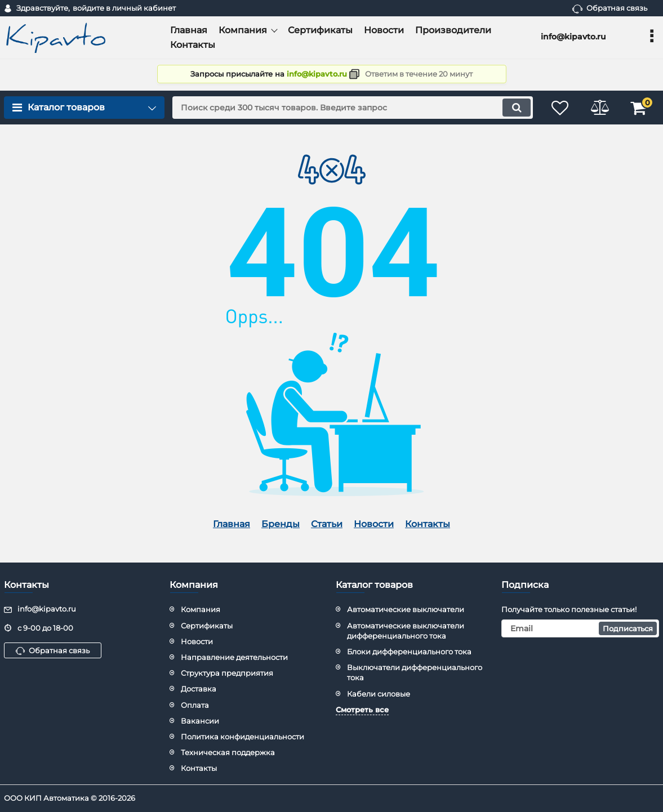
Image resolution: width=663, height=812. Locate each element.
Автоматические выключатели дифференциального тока (406, 631)
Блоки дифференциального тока (409, 652)
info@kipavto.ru (317, 74)
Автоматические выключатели (406, 609)
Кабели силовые (379, 694)
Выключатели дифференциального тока (415, 672)
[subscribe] (580, 628)
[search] (353, 108)
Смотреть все (362, 710)
